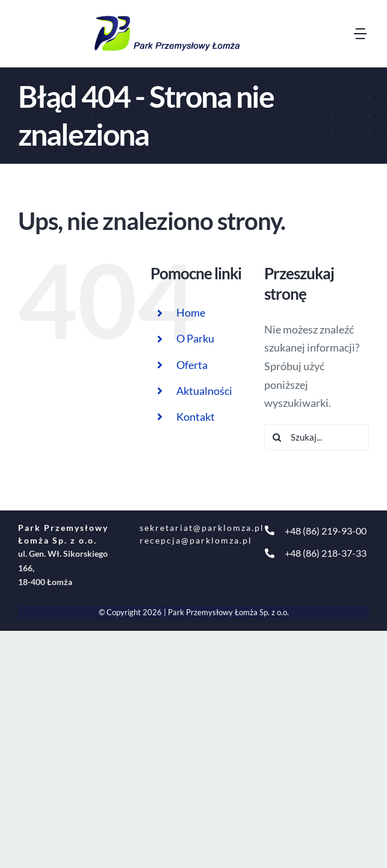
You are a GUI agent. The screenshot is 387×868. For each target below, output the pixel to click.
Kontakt (196, 417)
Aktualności (204, 391)
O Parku (195, 338)
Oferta (192, 365)
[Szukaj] (277, 437)
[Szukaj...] (317, 437)
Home (191, 312)
